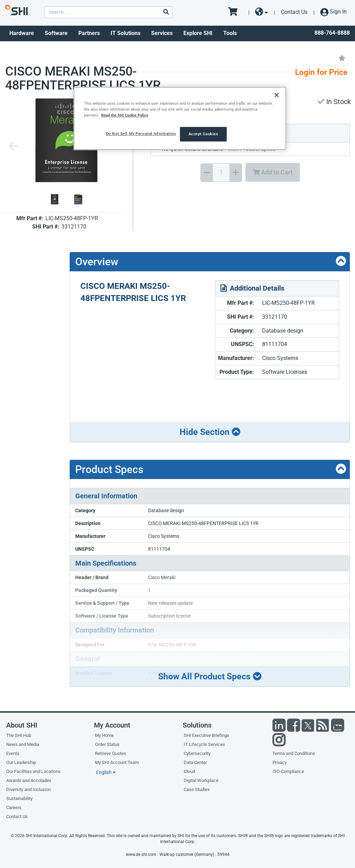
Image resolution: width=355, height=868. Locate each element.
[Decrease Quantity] (207, 173)
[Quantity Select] (221, 172)
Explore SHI (198, 33)
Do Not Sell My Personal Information (141, 134)
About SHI (22, 725)
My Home (104, 735)
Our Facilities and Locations (33, 771)
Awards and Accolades (29, 780)
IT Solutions (125, 33)
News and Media (23, 744)
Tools (230, 33)
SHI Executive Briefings (206, 735)
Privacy (280, 762)
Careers (14, 807)
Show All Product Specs (210, 676)
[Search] (166, 12)
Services (162, 33)
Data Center (195, 762)
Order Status (107, 744)
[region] (180, 118)
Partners (89, 33)
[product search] (108, 12)
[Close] (277, 95)
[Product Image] (55, 199)
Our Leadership (21, 762)
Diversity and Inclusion (28, 789)
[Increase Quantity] (236, 173)
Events (13, 753)
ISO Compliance (288, 771)
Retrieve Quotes (111, 753)
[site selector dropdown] (262, 12)
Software (56, 33)
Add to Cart (273, 172)
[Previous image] (13, 147)
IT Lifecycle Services (204, 744)
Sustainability (19, 798)
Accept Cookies (204, 134)
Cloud (189, 771)
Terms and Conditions (294, 753)
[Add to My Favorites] (342, 58)
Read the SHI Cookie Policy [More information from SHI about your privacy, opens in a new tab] (125, 115)
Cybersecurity (197, 753)
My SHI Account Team (117, 762)
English (106, 772)
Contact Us (294, 12)
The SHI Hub (19, 735)
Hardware (22, 33)
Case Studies (197, 789)
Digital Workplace (201, 780)
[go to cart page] (235, 12)
